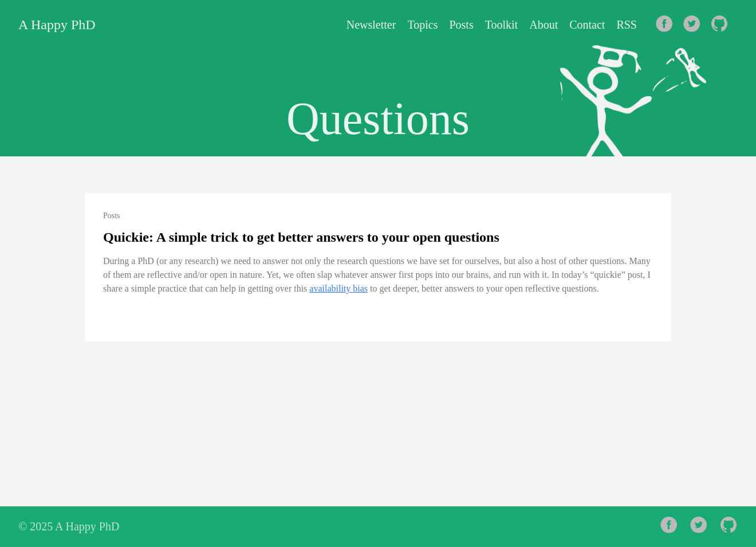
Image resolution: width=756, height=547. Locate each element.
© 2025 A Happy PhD (69, 526)
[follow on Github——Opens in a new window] (723, 25)
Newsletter (371, 25)
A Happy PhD (57, 25)
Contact (587, 25)
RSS (627, 25)
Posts (461, 25)
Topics (422, 25)
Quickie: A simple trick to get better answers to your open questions (301, 237)
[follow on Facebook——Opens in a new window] (668, 25)
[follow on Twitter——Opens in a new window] (695, 25)
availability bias (338, 288)
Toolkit (502, 25)
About (544, 25)
